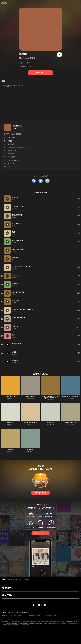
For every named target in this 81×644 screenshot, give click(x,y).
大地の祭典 (12, 157)
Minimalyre (50, 423)
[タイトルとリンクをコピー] (47, 181)
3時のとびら (12, 154)
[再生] (59, 55)
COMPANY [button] (7, 595)
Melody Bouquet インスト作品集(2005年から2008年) (50, 397)
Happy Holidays (31, 396)
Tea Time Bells (13, 160)
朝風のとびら (12, 151)
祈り (9, 167)
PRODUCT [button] (7, 588)
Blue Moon (31, 449)
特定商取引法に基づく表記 (52, 616)
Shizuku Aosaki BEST (31, 423)
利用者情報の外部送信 (34, 616)
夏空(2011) (11, 163)
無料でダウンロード (40, 533)
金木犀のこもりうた (70, 423)
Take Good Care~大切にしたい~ (19, 147)
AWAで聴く (40, 73)
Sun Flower (17, 126)
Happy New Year (11, 396)
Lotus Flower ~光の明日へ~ (70, 396)
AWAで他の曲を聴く (40, 493)
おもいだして (11, 423)
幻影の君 (11, 144)
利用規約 (4, 616)
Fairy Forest (11, 449)
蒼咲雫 (32, 58)
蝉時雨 (27, 579)
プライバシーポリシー (17, 616)
